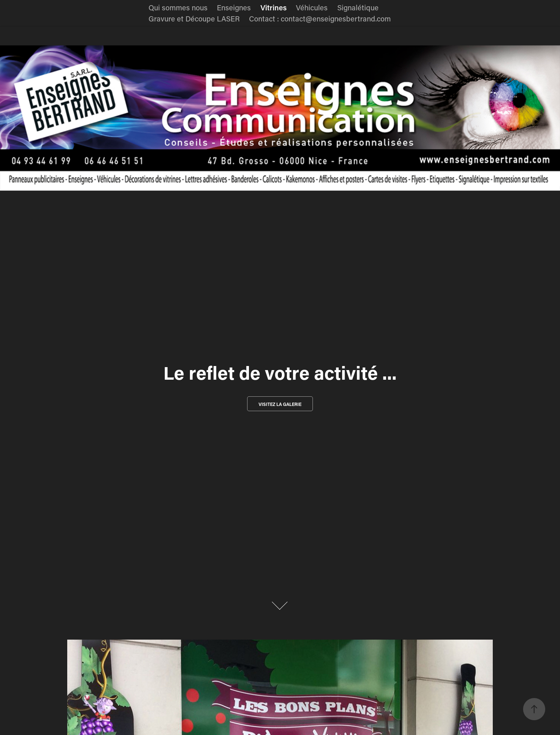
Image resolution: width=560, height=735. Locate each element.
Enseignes (234, 7)
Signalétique (358, 7)
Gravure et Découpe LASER (194, 18)
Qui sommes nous (178, 7)
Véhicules (312, 7)
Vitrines (274, 7)
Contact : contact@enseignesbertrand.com (320, 18)
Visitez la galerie (280, 404)
